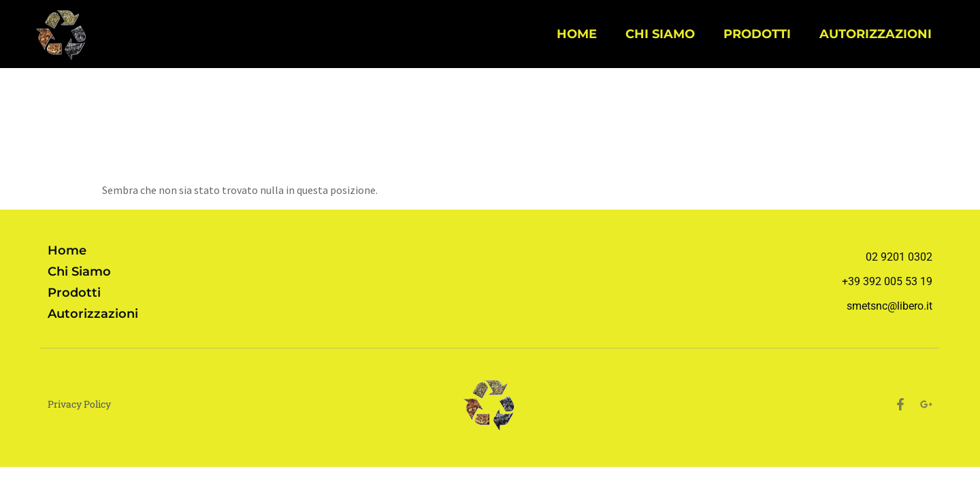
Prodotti (757, 34)
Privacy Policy (79, 404)
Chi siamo (660, 34)
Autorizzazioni (876, 34)
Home (577, 34)
